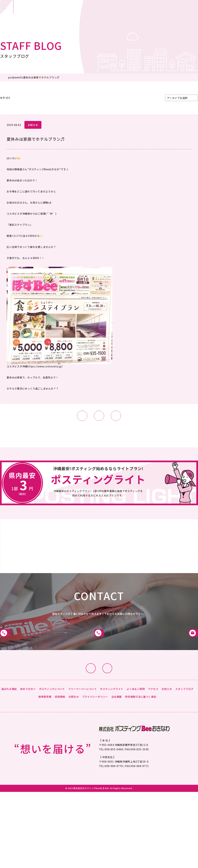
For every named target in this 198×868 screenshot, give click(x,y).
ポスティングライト (112, 733)
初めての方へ (28, 733)
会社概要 (117, 740)
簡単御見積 (133, 13)
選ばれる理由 (9, 733)
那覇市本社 (31, 670)
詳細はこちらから (99, 490)
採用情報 (60, 740)
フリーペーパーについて (82, 733)
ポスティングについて (52, 733)
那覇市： (51, 13)
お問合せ (162, 13)
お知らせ (33, 125)
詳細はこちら (49, 569)
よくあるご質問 (136, 733)
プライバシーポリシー (95, 740)
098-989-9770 (114, 810)
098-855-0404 (114, 793)
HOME (4, 77)
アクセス (153, 733)
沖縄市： (96, 13)
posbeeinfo (23, 77)
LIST (99, 416)
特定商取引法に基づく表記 (141, 740)
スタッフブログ (46, 98)
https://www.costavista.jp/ (45, 366)
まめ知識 (67, 98)
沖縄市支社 (99, 670)
